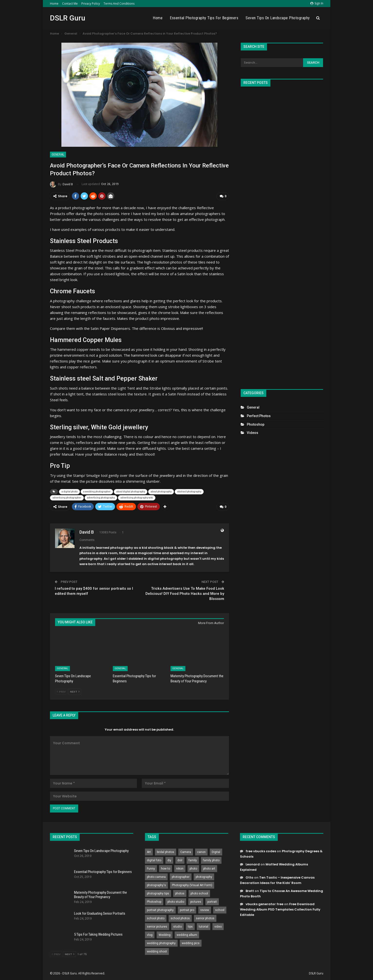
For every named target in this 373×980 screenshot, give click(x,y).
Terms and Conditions (119, 4)
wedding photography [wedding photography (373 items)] (161, 942)
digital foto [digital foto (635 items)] (154, 859)
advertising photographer (67, 497)
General (58, 155)
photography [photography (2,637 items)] (204, 876)
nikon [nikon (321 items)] (180, 867)
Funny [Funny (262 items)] (151, 867)
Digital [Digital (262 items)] (216, 851)
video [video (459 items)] (218, 925)
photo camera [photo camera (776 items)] (156, 876)
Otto (249, 877)
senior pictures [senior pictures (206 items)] (157, 925)
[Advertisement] (282, 236)
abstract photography (189, 491)
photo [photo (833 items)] (193, 867)
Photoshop (256, 424)
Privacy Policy (91, 4)
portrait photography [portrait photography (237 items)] (160, 909)
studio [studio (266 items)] (177, 925)
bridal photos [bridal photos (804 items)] (166, 851)
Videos (253, 433)
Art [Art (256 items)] (149, 851)
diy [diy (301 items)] (169, 859)
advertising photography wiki (137, 497)
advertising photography (101, 497)
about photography (161, 491)
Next (75, 690)
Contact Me (70, 4)
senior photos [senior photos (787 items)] (205, 917)
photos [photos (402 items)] (180, 892)
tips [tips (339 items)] (190, 925)
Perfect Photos (259, 416)
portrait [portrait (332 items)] (212, 901)
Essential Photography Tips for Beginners (204, 18)
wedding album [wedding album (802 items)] (187, 934)
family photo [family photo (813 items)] (211, 859)
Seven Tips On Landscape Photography (278, 18)
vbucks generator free (264, 903)
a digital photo (69, 491)
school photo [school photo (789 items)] (156, 917)
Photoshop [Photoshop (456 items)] (154, 901)
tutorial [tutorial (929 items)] (204, 925)
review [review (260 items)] (205, 909)
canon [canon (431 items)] (201, 851)
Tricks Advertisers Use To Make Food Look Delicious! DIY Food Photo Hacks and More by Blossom (185, 592)
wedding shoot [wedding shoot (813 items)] (157, 950)
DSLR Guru (68, 18)
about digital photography (131, 491)
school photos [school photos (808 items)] (180, 917)
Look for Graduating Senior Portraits (100, 912)
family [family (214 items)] (193, 859)
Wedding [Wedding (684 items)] (165, 934)
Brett (250, 890)
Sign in (317, 3)
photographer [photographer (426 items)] (181, 876)
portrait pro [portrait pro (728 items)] (187, 909)
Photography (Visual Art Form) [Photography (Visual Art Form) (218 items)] (192, 884)
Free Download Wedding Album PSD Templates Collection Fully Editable (280, 908)
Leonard (253, 863)
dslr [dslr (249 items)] (180, 859)
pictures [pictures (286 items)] (196, 901)
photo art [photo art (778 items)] (209, 867)
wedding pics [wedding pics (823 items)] (191, 942)
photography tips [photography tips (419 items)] (158, 892)
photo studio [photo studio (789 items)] (176, 901)
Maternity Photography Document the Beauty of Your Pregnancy (100, 894)
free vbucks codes (261, 850)
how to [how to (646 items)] (166, 867)
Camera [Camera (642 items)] (186, 851)
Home (54, 4)
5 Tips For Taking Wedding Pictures (98, 933)
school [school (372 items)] (220, 909)
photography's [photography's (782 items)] (156, 884)
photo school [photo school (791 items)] (199, 892)
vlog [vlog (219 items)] (150, 934)
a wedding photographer (97, 491)
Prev (61, 690)
